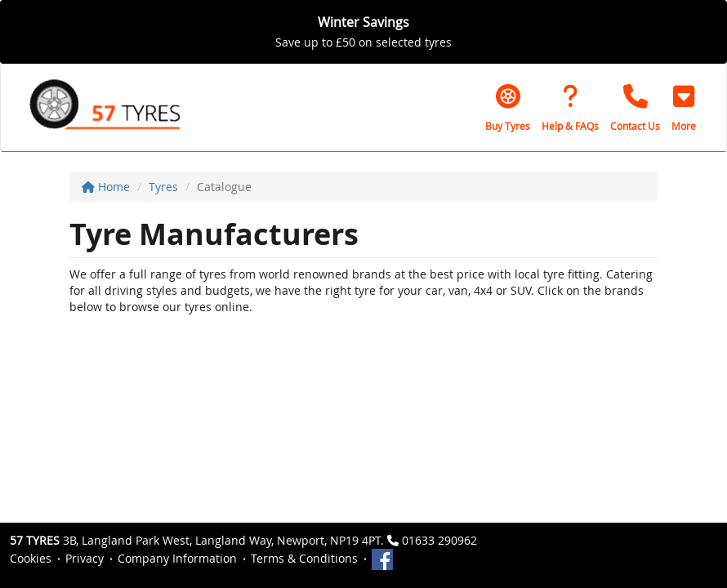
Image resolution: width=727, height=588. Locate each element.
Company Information (177, 558)
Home (106, 187)
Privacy (85, 558)
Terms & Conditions (304, 558)
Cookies (31, 558)
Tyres (163, 187)
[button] (684, 108)
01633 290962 (439, 540)
